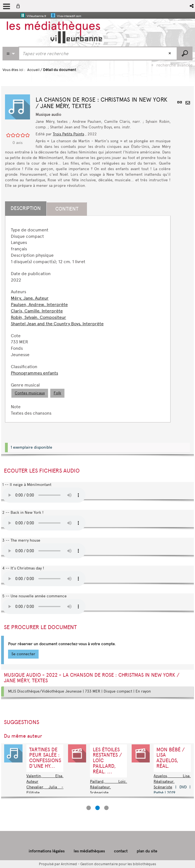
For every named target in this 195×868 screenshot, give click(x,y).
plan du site (147, 851)
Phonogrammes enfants (34, 373)
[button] (192, 6)
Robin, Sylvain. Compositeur (38, 317)
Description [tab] (26, 208)
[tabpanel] (88, 322)
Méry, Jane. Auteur (30, 298)
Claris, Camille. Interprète (37, 311)
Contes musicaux (30, 393)
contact (121, 851)
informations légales (47, 851)
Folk (57, 393)
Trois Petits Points (68, 134)
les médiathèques (89, 851)
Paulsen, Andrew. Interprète (39, 305)
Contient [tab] (67, 209)
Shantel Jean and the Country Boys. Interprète (57, 324)
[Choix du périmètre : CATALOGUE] (11, 54)
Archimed (69, 864)
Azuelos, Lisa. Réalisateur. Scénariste (172, 782)
